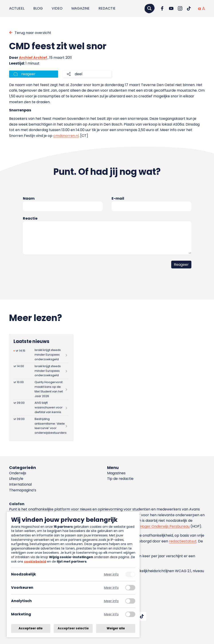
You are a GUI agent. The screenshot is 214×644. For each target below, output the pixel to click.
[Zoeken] (149, 8)
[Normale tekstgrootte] (199, 8)
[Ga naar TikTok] (189, 8)
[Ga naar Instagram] (180, 8)
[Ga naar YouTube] (171, 8)
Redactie (107, 8)
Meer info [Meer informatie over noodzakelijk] (111, 574)
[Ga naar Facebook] (162, 8)
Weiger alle (116, 628)
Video (57, 8)
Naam (29, 198)
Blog (38, 8)
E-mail (118, 198)
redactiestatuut (183, 541)
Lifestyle (16, 479)
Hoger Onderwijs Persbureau (165, 526)
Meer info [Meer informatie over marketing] (111, 614)
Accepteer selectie (73, 628)
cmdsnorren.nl (66, 136)
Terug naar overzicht (33, 33)
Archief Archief (33, 58)
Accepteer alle (31, 628)
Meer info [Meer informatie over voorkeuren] (111, 588)
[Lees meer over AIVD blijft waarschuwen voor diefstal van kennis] (41, 408)
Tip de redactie (120, 479)
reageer (28, 74)
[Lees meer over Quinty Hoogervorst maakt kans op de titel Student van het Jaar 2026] (41, 389)
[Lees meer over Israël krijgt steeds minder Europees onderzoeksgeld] (41, 355)
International (20, 484)
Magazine (80, 8)
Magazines (116, 473)
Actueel (17, 8)
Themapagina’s (23, 490)
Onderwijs (18, 473)
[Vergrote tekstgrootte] (203, 8)
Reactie (30, 218)
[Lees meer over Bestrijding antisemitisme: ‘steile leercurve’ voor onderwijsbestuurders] (41, 426)
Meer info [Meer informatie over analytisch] (111, 601)
